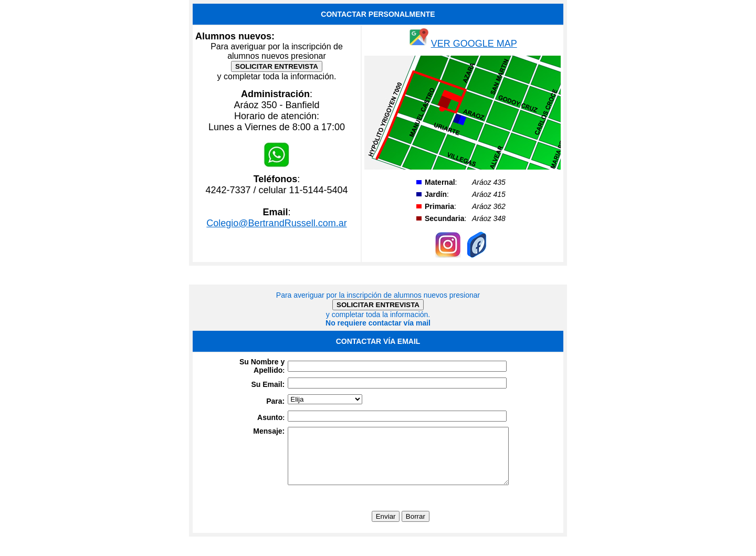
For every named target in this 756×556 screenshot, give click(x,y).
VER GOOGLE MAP (474, 44)
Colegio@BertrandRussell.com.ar (276, 223)
